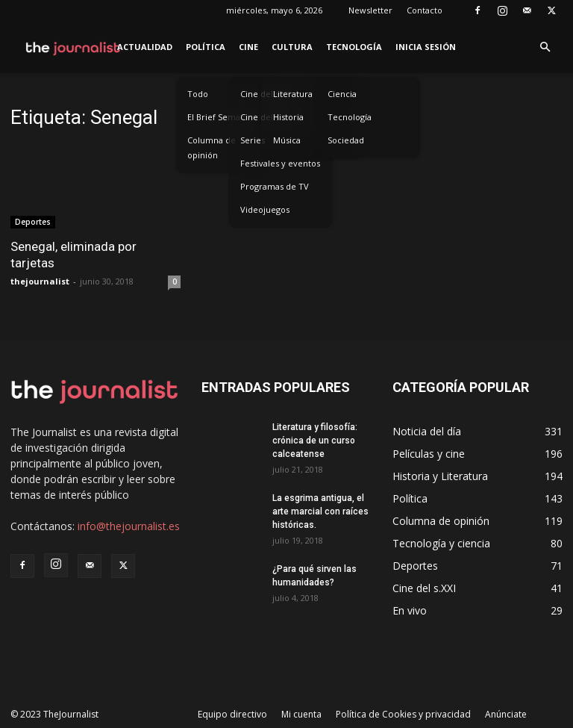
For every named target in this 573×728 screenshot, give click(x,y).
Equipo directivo (232, 714)
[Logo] (73, 47)
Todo (198, 94)
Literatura (293, 94)
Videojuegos (265, 209)
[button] (545, 47)
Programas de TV (275, 186)
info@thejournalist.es (129, 526)
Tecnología (354, 47)
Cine (248, 47)
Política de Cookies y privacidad (403, 714)
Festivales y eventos (280, 163)
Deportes (33, 222)
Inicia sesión (426, 47)
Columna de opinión (212, 147)
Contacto (425, 10)
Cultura (292, 47)
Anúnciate (506, 714)
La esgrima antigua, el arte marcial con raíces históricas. (320, 511)
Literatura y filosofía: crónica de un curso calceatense (315, 441)
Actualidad (145, 47)
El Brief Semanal (220, 117)
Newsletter (370, 10)
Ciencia (342, 94)
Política (206, 47)
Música (287, 140)
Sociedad (346, 140)
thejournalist (40, 281)
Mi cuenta (301, 714)
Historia (288, 117)
